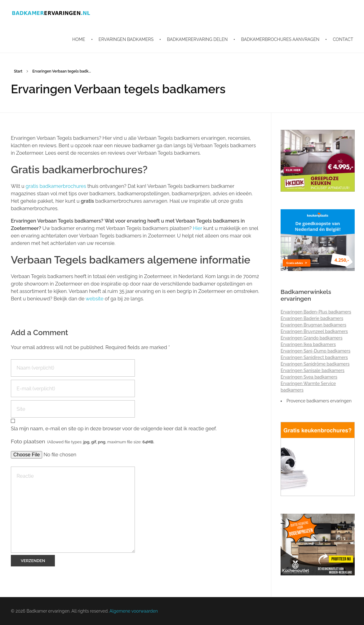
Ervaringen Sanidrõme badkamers (315, 364)
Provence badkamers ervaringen (319, 401)
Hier (198, 228)
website (95, 299)
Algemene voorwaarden (134, 611)
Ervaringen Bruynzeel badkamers (314, 331)
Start (18, 71)
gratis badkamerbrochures (57, 186)
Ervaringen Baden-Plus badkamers (316, 312)
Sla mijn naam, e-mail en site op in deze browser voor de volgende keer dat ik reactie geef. (114, 429)
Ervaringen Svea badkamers (309, 377)
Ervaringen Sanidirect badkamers (314, 357)
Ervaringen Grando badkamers (312, 338)
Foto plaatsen (82, 441)
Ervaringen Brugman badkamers (313, 325)
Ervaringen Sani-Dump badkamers (315, 351)
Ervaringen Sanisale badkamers (313, 370)
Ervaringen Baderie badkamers (312, 318)
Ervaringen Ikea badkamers (308, 344)
